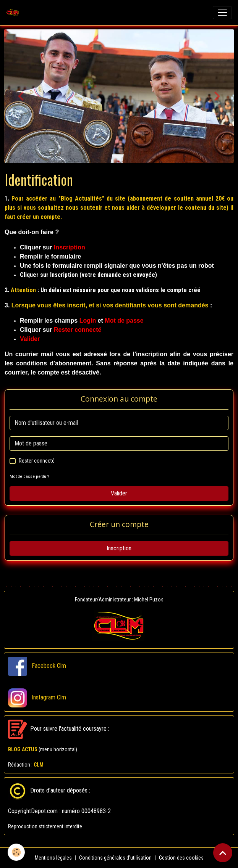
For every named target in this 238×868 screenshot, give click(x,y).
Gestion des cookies (181, 858)
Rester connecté (37, 461)
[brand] (14, 13)
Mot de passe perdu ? (29, 477)
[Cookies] (16, 852)
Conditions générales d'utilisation (115, 858)
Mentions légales (53, 858)
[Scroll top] (223, 853)
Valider (119, 493)
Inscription (119, 548)
